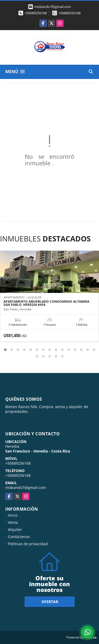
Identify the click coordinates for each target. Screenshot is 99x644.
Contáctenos (19, 537)
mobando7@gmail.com (26, 487)
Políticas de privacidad (28, 544)
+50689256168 (36, 13)
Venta (13, 522)
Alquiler (15, 529)
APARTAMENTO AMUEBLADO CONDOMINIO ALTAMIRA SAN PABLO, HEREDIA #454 (46, 303)
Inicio (13, 515)
